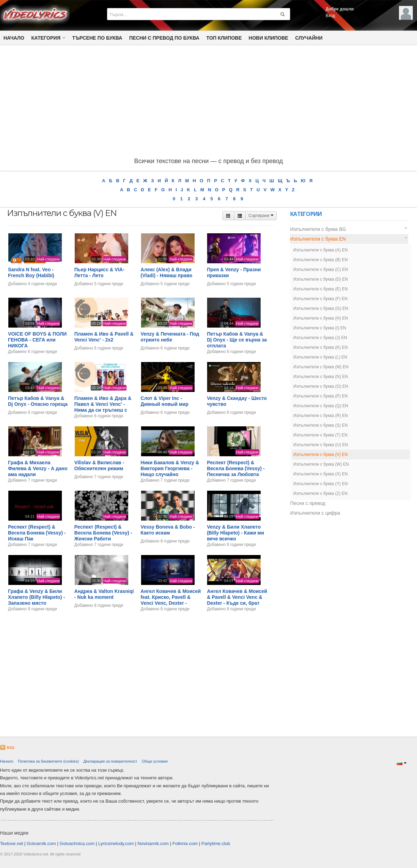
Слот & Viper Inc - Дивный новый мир (165, 401)
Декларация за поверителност (110, 761)
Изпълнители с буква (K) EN (321, 347)
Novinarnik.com (153, 843)
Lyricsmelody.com (116, 843)
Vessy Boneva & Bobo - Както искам (168, 530)
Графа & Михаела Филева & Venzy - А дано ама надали (38, 468)
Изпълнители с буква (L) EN (320, 357)
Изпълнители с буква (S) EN (321, 425)
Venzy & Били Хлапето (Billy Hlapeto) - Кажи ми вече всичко (235, 533)
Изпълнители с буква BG (318, 229)
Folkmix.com (185, 843)
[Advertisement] (208, 103)
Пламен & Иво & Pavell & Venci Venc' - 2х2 (104, 337)
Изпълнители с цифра (315, 513)
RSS (7, 748)
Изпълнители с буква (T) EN (320, 435)
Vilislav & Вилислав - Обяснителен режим (99, 465)
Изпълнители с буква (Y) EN (321, 484)
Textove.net (12, 843)
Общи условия (155, 761)
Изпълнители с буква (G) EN (321, 308)
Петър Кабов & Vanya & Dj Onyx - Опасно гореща (38, 401)
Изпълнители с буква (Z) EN (320, 493)
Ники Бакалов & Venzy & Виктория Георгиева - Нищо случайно (170, 468)
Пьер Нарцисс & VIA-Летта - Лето (99, 272)
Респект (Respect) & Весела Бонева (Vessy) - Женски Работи (103, 533)
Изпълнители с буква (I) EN (320, 328)
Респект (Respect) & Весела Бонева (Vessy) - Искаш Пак (37, 533)
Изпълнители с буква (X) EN (321, 474)
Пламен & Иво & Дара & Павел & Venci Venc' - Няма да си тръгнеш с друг (103, 407)
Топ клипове (224, 38)
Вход (330, 16)
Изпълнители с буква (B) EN (321, 260)
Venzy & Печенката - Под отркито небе (170, 337)
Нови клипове (269, 38)
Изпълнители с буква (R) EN (321, 416)
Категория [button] (48, 38)
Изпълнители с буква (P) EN (321, 396)
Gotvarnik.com (41, 843)
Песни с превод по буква (164, 38)
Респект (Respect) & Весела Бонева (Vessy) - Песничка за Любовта (236, 468)
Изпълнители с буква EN (318, 239)
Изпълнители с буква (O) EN (321, 386)
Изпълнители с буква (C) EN (321, 270)
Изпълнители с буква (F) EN (320, 299)
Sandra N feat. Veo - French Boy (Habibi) (31, 272)
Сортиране (261, 216)
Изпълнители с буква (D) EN (321, 279)
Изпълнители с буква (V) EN (321, 455)
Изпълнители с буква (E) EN (321, 289)
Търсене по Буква (97, 38)
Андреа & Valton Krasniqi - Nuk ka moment (104, 594)
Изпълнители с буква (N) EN (321, 377)
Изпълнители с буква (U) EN (321, 445)
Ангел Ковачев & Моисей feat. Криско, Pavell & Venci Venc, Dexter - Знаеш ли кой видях (171, 600)
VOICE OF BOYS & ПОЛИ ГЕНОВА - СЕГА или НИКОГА (37, 340)
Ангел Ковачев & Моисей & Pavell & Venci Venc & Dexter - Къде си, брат (237, 597)
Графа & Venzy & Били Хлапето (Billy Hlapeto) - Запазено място (36, 597)
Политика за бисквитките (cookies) (48, 761)
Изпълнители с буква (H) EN (321, 318)
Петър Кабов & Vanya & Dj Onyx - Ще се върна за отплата (237, 340)
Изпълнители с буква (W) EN (321, 464)
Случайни (309, 38)
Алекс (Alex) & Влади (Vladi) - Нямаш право (167, 272)
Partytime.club (216, 843)
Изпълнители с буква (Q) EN (321, 406)
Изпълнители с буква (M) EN (321, 367)
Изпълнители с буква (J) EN (320, 338)
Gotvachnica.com (77, 843)
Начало (14, 38)
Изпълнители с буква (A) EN (321, 250)
